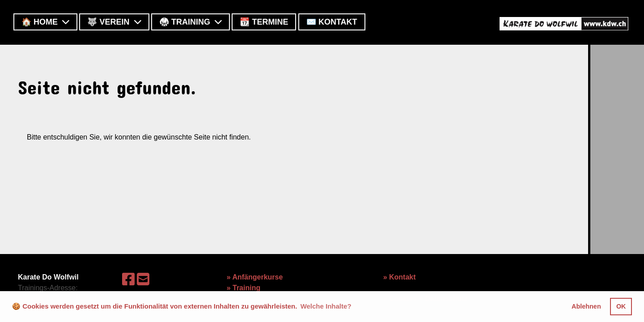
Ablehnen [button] (586, 306)
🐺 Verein (114, 22)
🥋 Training (191, 22)
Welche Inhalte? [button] (326, 306)
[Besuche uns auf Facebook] (128, 280)
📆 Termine (264, 22)
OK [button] (621, 306)
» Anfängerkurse (255, 277)
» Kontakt (400, 277)
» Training (244, 288)
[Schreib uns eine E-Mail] (143, 280)
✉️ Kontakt (332, 22)
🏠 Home (45, 22)
